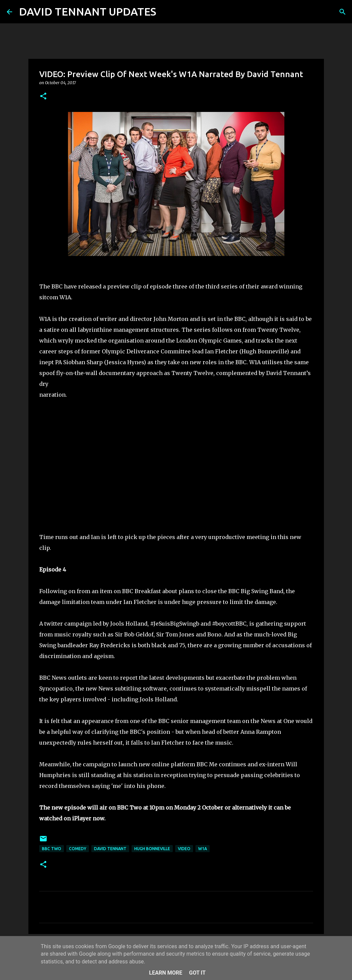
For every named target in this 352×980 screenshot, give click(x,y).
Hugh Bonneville (152, 849)
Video (184, 849)
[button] (43, 97)
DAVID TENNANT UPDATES (88, 11)
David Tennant (110, 849)
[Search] (166, 12)
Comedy (78, 849)
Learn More (166, 973)
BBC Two (52, 849)
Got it (197, 973)
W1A (203, 849)
